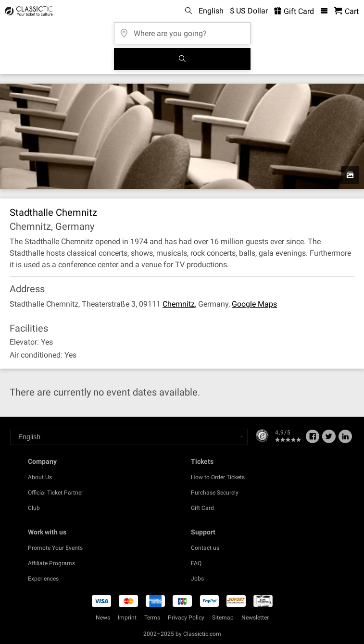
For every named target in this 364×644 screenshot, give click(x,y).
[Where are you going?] (182, 30)
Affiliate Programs (51, 563)
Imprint (127, 618)
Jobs (197, 579)
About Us (40, 477)
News (103, 618)
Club (34, 508)
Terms (152, 618)
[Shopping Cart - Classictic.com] (346, 11)
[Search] (182, 59)
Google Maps (254, 304)
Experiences (43, 579)
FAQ (196, 563)
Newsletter (255, 618)
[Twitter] (329, 440)
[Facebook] (313, 440)
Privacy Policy (186, 618)
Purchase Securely (215, 493)
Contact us (205, 548)
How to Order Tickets (218, 477)
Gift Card (202, 508)
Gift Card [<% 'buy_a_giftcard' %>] (294, 11)
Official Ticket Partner (56, 493)
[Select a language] (129, 437)
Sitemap (223, 618)
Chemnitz (179, 304)
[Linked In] (345, 440)
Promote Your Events (55, 548)
